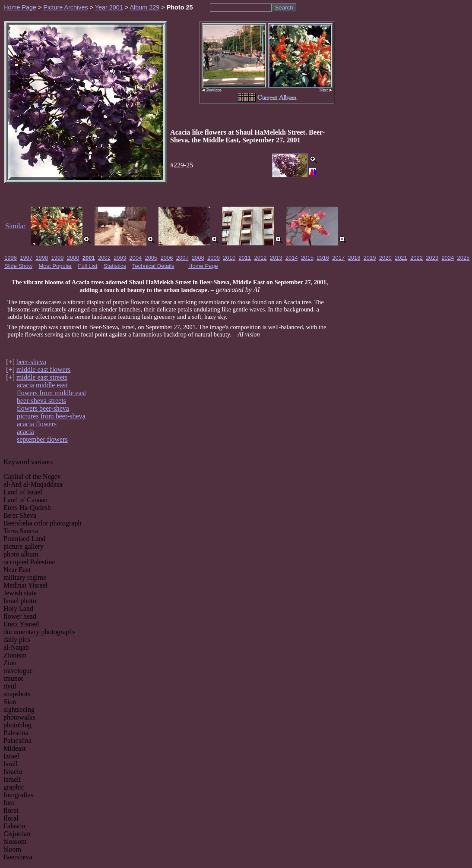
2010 (229, 258)
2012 (261, 258)
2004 (135, 258)
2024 (448, 258)
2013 (276, 258)
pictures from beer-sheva (51, 416)
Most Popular (55, 266)
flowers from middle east (51, 393)
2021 (401, 258)
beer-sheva (31, 362)
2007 (182, 258)
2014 (292, 258)
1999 (57, 258)
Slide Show (18, 266)
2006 (167, 258)
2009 (214, 258)
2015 (307, 258)
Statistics (115, 266)
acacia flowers (37, 424)
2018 (354, 258)
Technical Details (153, 266)
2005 (151, 258)
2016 (323, 258)
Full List (88, 266)
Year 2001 (109, 7)
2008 (198, 258)
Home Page (20, 7)
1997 (26, 258)
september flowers (42, 439)
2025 (464, 258)
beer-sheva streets (41, 401)
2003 (120, 258)
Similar (15, 226)
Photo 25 (180, 7)
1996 (11, 258)
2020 (385, 258)
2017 (338, 258)
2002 (104, 258)
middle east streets (42, 377)
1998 (42, 258)
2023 (432, 258)
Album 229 (144, 7)
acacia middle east (42, 385)
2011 (245, 258)
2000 (73, 258)
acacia (25, 432)
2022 (417, 258)
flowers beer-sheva (43, 408)
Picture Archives (65, 7)
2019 (370, 258)
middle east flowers (43, 370)
